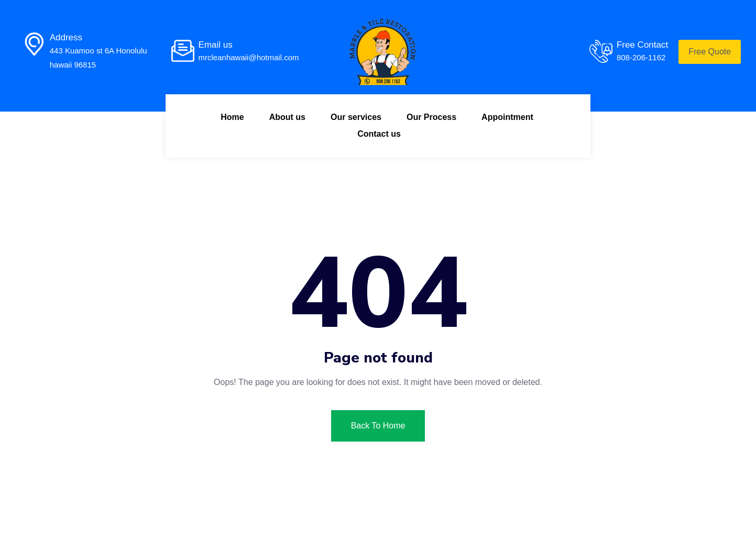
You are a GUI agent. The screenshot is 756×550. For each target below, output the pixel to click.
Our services (356, 117)
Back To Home (378, 426)
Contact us (379, 134)
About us (287, 117)
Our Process (431, 117)
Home (232, 117)
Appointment (507, 117)
